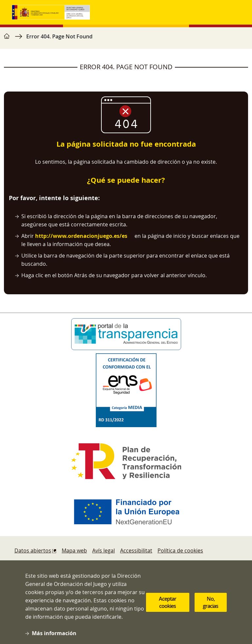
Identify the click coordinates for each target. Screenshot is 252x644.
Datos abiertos (33, 551)
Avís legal (104, 551)
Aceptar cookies (168, 610)
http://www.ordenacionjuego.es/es (81, 236)
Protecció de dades (169, 564)
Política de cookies (180, 551)
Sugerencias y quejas (109, 564)
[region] (126, 40)
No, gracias (210, 610)
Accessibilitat (136, 551)
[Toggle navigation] (234, 12)
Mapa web (74, 551)
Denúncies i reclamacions (46, 564)
